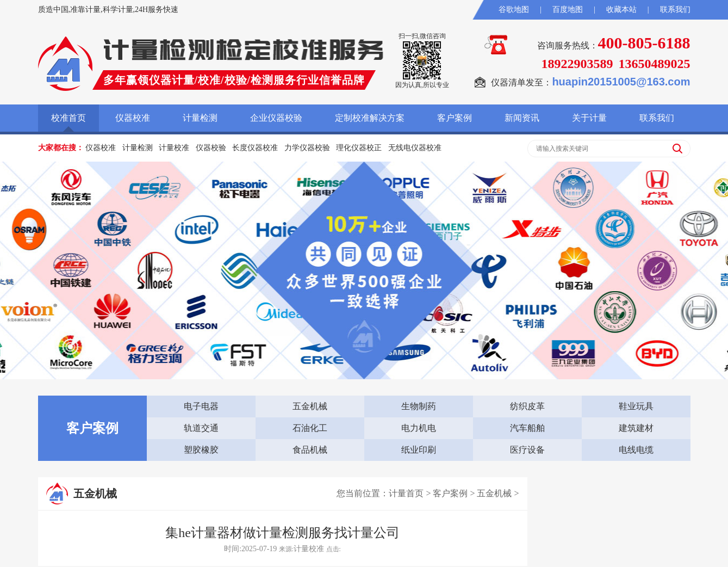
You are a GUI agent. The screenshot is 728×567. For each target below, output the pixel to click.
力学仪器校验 (307, 148)
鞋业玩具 (636, 406)
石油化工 (310, 428)
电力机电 (419, 428)
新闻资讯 (522, 118)
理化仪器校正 (359, 148)
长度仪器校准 (255, 148)
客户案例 (455, 118)
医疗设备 (527, 450)
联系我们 (675, 10)
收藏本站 (621, 10)
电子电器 (201, 406)
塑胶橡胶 (201, 450)
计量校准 (174, 148)
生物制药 (419, 406)
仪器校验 (211, 148)
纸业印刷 (419, 450)
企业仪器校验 (276, 118)
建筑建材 (636, 428)
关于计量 (589, 118)
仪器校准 (133, 118)
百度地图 (568, 10)
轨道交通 (201, 428)
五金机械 (310, 406)
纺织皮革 (527, 406)
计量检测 (200, 118)
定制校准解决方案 (370, 118)
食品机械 (310, 450)
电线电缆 (636, 450)
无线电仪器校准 (415, 148)
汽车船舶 (527, 428)
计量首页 (406, 493)
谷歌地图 (514, 10)
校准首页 (69, 118)
